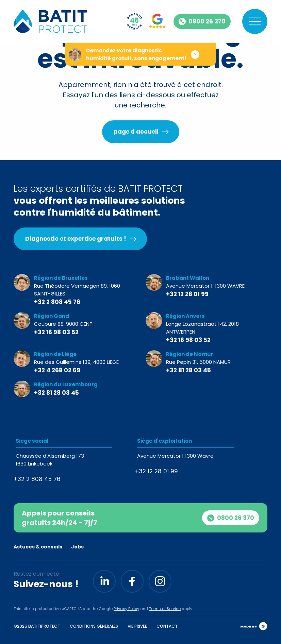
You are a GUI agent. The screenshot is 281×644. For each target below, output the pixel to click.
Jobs (77, 547)
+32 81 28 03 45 (188, 370)
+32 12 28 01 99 (187, 294)
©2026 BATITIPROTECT (37, 626)
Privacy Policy (126, 609)
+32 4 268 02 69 (57, 370)
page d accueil (136, 132)
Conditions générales (94, 626)
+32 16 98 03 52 (56, 332)
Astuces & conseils (38, 547)
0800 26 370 (231, 518)
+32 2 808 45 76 (57, 302)
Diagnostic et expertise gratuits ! (76, 239)
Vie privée (137, 626)
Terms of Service (165, 609)
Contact (167, 626)
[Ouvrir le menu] (255, 21)
